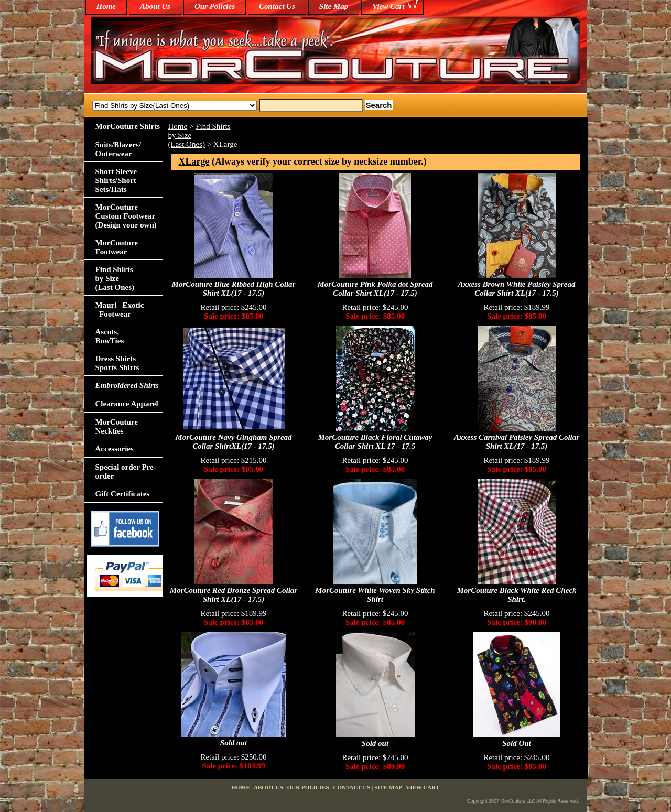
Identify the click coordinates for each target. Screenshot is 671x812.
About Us (155, 6)
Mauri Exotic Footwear (120, 310)
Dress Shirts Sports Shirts (117, 363)
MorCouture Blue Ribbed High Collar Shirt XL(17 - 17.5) (234, 289)
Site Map (334, 6)
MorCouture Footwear (117, 247)
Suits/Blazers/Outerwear (118, 149)
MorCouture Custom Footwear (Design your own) (126, 216)
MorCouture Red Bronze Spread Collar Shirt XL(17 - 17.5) (234, 595)
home (106, 6)
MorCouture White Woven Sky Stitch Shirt (375, 595)
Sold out (234, 743)
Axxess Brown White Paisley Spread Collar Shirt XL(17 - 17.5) (517, 289)
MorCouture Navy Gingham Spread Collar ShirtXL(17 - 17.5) (233, 442)
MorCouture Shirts (128, 126)
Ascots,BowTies (110, 336)
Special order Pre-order (126, 472)
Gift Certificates (123, 494)
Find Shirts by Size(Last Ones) (115, 278)
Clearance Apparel (127, 404)
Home (178, 126)
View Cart (388, 6)
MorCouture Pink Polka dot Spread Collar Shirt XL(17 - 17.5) (375, 289)
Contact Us (277, 6)
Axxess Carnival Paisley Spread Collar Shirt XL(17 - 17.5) (517, 442)
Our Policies (215, 6)
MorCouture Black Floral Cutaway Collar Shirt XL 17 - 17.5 (375, 442)
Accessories (115, 449)
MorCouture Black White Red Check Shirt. (516, 595)
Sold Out (517, 743)
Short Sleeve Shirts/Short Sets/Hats (116, 180)
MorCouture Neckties (117, 426)
